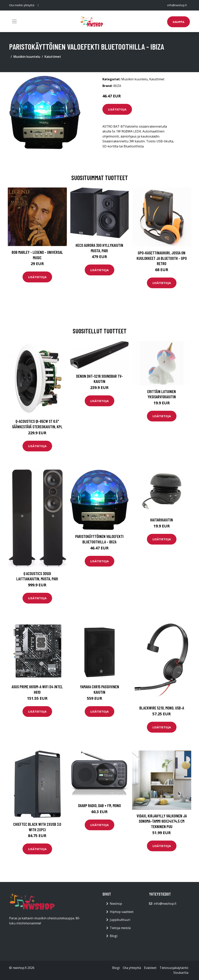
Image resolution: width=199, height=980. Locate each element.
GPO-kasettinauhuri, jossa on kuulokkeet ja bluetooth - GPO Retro (162, 258)
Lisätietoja (117, 109)
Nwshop (116, 904)
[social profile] (38, 5)
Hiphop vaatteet (122, 912)
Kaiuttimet (53, 57)
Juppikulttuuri (120, 920)
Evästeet (150, 968)
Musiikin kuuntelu (27, 57)
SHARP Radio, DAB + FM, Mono (99, 805)
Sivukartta (181, 973)
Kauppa (178, 22)
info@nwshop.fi (177, 5)
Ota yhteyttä (132, 968)
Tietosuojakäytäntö (174, 968)
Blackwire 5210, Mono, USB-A (162, 708)
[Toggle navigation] (14, 21)
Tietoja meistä (120, 928)
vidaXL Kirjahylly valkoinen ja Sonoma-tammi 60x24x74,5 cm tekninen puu (162, 821)
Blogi (114, 936)
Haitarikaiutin (162, 520)
